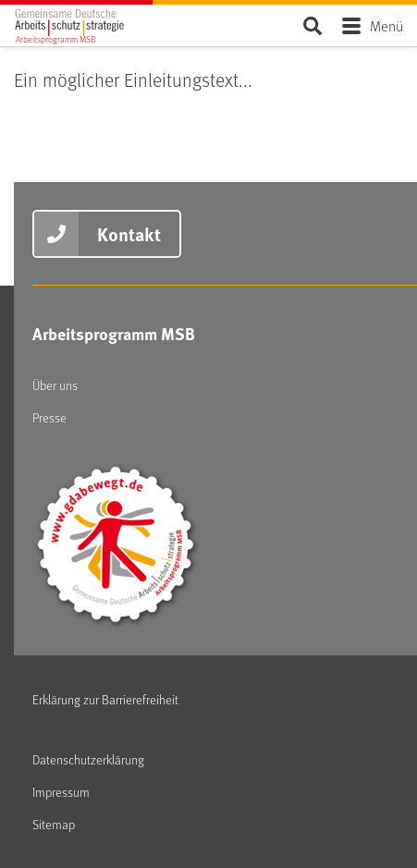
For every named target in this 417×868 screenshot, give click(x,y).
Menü (386, 25)
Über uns (55, 385)
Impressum (61, 792)
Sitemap (54, 824)
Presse (49, 417)
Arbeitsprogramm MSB (114, 334)
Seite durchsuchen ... (312, 25)
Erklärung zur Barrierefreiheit (105, 699)
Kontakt (129, 233)
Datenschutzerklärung (88, 759)
